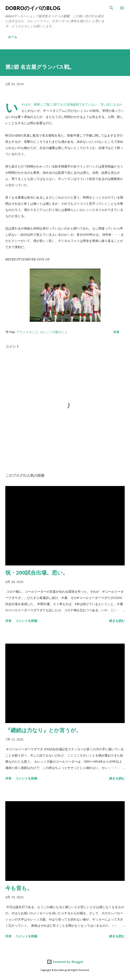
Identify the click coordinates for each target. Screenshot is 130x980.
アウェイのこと (27, 332)
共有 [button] (116, 332)
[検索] (111, 8)
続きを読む (117, 621)
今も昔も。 (19, 888)
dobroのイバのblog (33, 8)
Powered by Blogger (65, 962)
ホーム (13, 37)
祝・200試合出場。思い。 (37, 572)
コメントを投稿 (26, 621)
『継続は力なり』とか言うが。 (43, 730)
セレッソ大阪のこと (54, 332)
